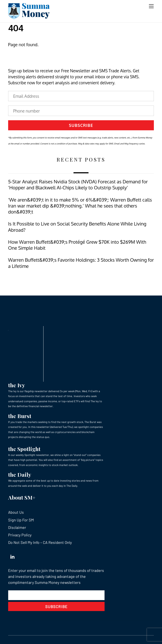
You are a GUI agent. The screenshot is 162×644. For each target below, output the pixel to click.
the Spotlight (24, 449)
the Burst (20, 416)
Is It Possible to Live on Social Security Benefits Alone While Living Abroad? (77, 227)
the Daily (20, 474)
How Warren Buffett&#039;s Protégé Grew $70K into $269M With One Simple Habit (77, 245)
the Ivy (16, 385)
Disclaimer (17, 527)
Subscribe (81, 125)
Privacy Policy (20, 535)
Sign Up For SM (21, 520)
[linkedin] (12, 556)
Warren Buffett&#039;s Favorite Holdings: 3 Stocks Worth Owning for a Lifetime (81, 263)
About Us (16, 512)
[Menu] (151, 6)
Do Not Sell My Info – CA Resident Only (40, 542)
